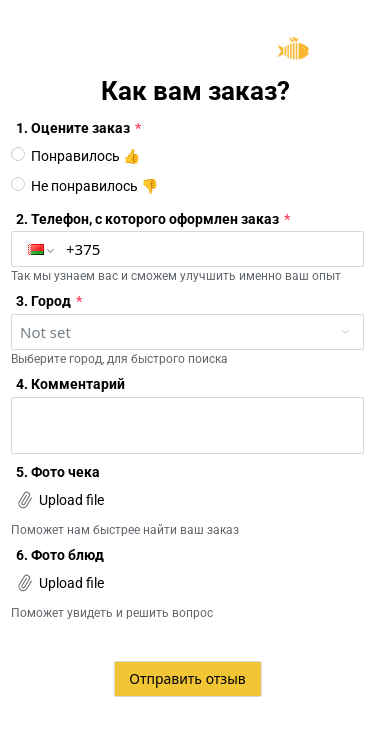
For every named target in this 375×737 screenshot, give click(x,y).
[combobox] (187, 332)
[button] (42, 249)
